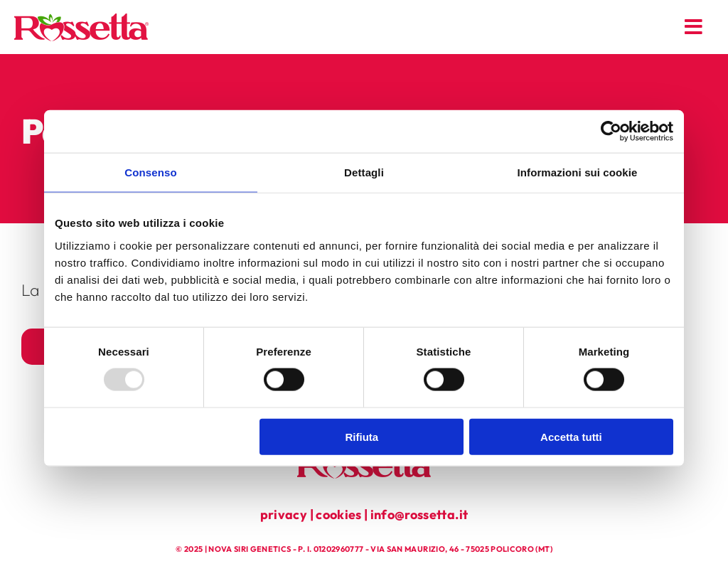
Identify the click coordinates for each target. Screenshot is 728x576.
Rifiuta (362, 436)
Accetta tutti (571, 436)
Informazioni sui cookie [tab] (578, 172)
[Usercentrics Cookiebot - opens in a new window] (611, 132)
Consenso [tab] (150, 172)
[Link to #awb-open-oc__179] (694, 27)
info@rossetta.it (419, 514)
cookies (338, 514)
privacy (284, 514)
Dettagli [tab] (364, 172)
